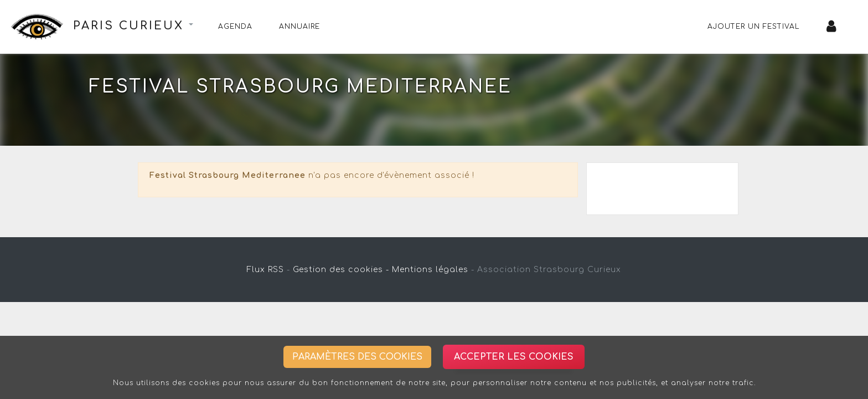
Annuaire (299, 27)
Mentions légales (430, 270)
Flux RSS (265, 270)
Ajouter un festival (754, 27)
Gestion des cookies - (341, 270)
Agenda (235, 27)
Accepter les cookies (514, 357)
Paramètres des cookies (357, 357)
